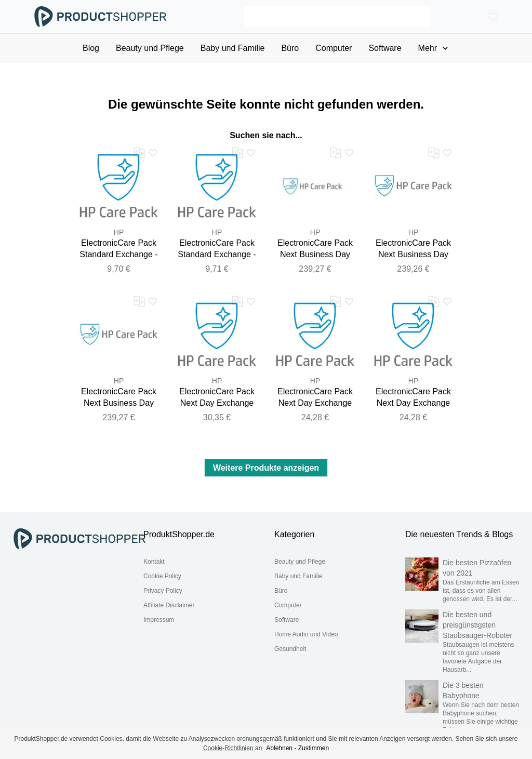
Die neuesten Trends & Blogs (459, 534)
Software (287, 620)
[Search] (337, 17)
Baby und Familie (298, 576)
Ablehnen (279, 748)
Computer (288, 605)
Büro (281, 591)
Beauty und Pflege (300, 562)
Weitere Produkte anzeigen (266, 468)
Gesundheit (290, 649)
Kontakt (154, 562)
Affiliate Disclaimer (169, 605)
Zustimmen (314, 748)
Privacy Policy (163, 591)
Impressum (159, 620)
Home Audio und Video (306, 634)
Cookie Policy (162, 576)
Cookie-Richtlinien (229, 748)
